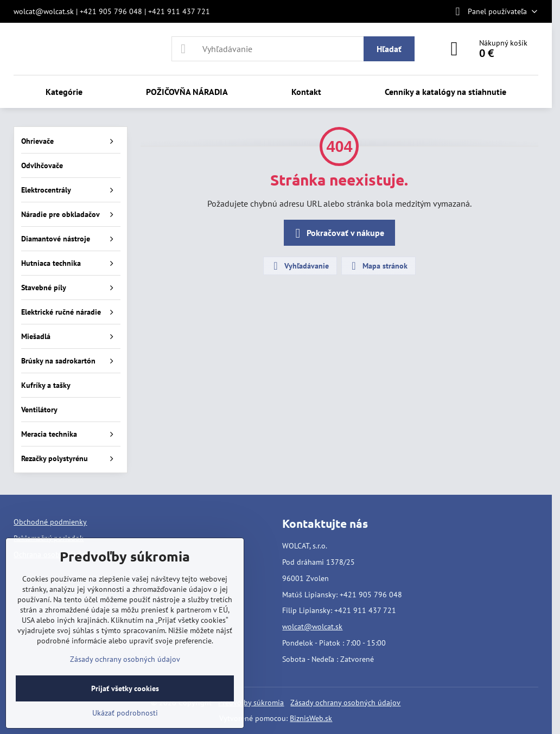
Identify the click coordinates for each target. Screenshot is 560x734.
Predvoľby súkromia (251, 703)
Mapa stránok (378, 266)
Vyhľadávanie (300, 266)
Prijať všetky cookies (125, 688)
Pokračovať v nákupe (338, 233)
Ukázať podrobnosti (125, 713)
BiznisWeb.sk (311, 718)
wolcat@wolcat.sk (312, 627)
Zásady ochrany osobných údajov (345, 703)
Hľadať (389, 49)
